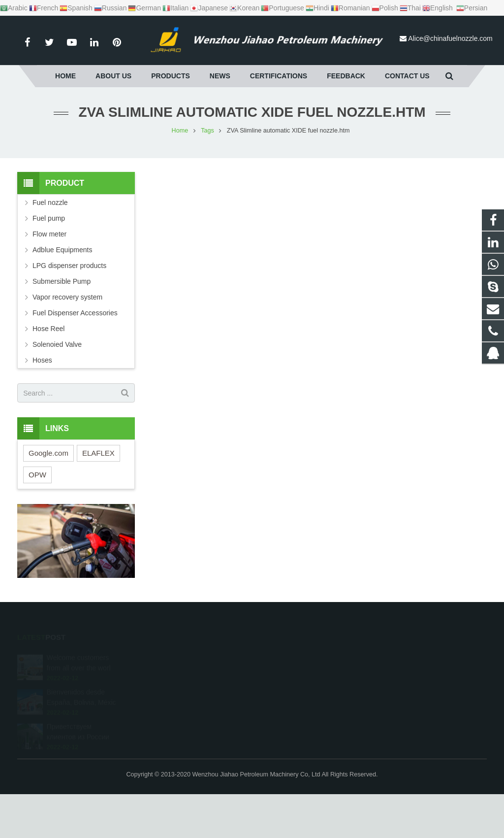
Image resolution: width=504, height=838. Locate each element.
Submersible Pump (62, 281)
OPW (37, 475)
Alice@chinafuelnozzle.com (450, 38)
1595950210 (288, 658)
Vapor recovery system (67, 297)
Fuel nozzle (50, 202)
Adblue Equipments (62, 250)
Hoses (42, 360)
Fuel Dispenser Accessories (75, 313)
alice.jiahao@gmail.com (302, 715)
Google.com (48, 453)
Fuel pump (49, 218)
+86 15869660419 (295, 672)
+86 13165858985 (294, 686)
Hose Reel (48, 329)
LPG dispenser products (69, 266)
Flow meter (49, 234)
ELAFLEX (98, 453)
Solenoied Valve (57, 344)
